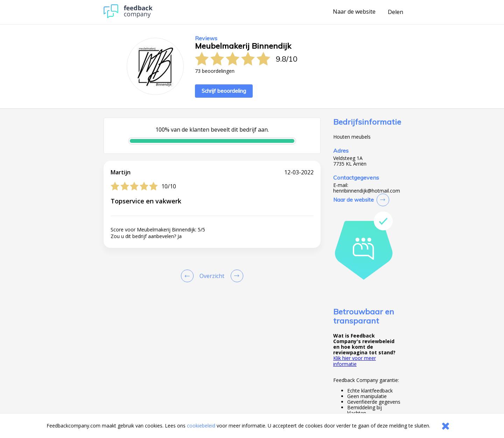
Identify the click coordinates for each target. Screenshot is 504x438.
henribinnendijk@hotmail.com (367, 191)
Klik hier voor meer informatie (355, 361)
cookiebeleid (201, 426)
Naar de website (354, 12)
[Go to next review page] (236, 276)
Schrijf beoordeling (224, 91)
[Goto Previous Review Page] (189, 276)
